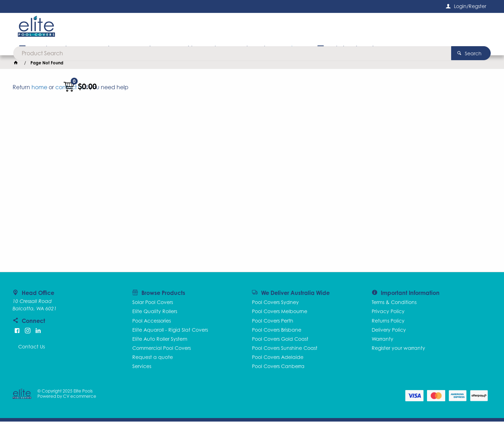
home (39, 90)
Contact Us (31, 349)
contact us (69, 90)
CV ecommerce (80, 399)
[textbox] (241, 28)
